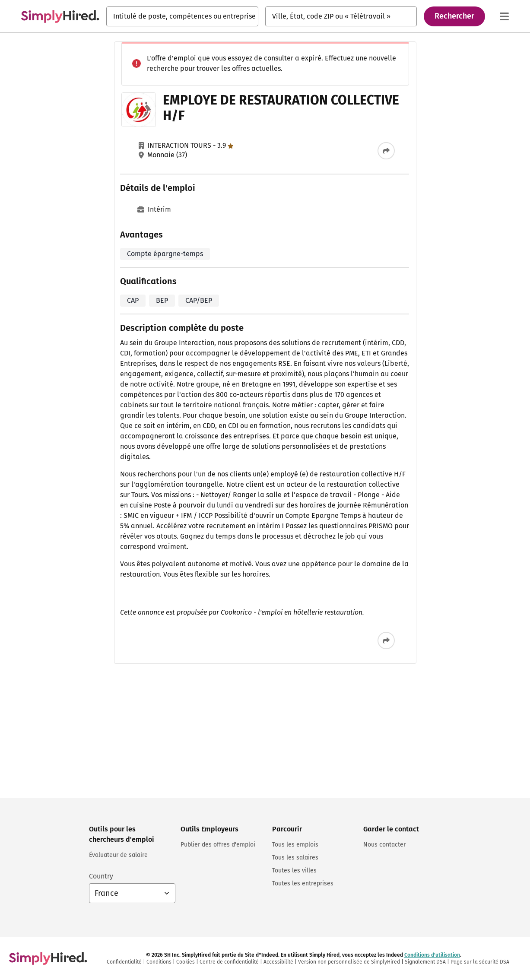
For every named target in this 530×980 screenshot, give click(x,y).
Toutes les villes (294, 871)
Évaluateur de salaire (118, 855)
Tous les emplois (295, 845)
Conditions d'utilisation (373, 744)
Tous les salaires (295, 858)
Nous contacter (384, 845)
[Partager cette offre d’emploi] (301, 151)
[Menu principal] (504, 16)
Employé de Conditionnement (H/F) (402, 144)
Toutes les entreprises (303, 883)
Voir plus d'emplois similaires (420, 601)
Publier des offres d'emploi (218, 845)
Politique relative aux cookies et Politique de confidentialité (417, 751)
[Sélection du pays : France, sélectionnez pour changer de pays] (132, 893)
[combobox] (182, 16)
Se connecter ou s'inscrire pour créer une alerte (418, 711)
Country (101, 876)
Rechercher (454, 16)
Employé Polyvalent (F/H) (387, 560)
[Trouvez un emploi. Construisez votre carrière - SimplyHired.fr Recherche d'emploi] (60, 16)
